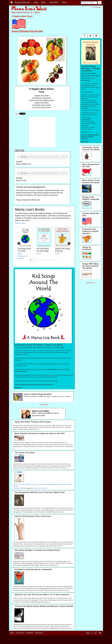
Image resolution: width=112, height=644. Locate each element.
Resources (39, 641)
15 (53, 260)
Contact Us (20, 641)
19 (32, 262)
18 (30, 262)
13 (50, 260)
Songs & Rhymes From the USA (27, 31)
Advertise (30, 641)
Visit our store (20, 223)
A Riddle (21, 488)
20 (34, 262)
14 (51, 260)
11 (47, 260)
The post (16, 488)
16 (55, 260)
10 (45, 260)
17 (56, 260)
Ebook (20, 254)
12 (48, 260)
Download (19, 161)
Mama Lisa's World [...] (41, 488)
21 (35, 262)
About (12, 641)
